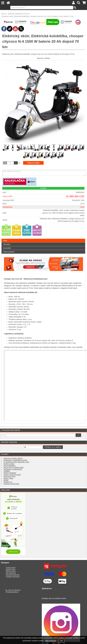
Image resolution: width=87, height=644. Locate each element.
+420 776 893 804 (13, 590)
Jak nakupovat (11, 573)
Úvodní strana (11, 567)
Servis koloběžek (9, 466)
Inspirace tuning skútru (11, 484)
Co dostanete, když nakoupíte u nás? (16, 462)
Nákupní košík (11, 571)
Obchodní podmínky (13, 575)
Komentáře (7, 248)
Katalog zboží (10, 569)
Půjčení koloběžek (10, 473)
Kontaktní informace (13, 577)
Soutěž (6, 480)
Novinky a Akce (9, 464)
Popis (5, 241)
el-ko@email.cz (12, 592)
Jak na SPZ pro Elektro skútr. (14, 467)
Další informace (51, 641)
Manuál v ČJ (8, 482)
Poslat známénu (9, 252)
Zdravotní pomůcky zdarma (13, 458)
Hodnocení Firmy (9, 477)
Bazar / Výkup (8, 478)
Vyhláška (7, 471)
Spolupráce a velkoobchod (13, 469)
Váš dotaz (7, 244)
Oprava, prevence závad (12, 475)
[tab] (43, 239)
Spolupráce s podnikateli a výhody (15, 460)
